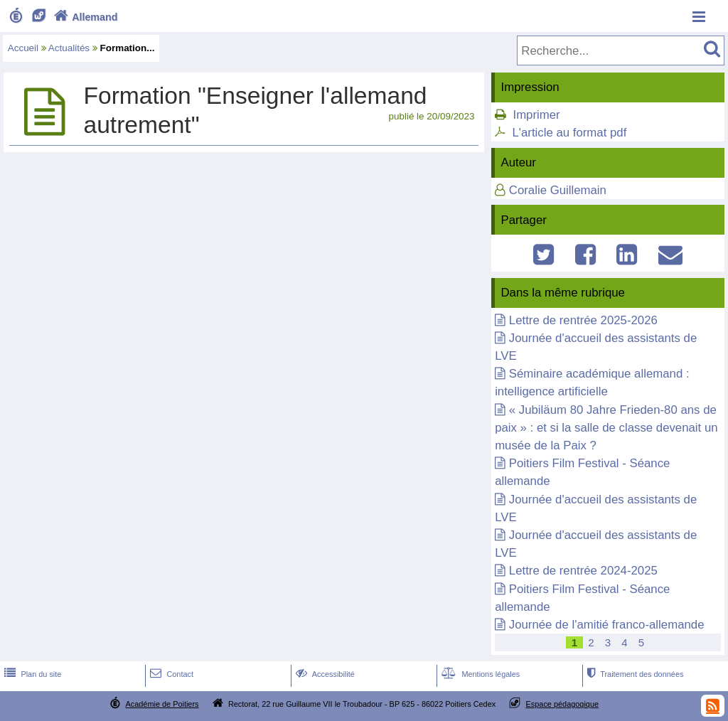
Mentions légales (479, 674)
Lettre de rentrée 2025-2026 (583, 320)
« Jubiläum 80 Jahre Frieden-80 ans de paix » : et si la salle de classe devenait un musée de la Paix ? (606, 428)
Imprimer (536, 115)
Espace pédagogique (563, 704)
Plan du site (31, 674)
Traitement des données (634, 674)
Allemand (84, 17)
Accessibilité (324, 674)
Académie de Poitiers (162, 704)
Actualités (69, 48)
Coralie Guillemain (558, 190)
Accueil (23, 48)
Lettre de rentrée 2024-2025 (583, 571)
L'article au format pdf (569, 133)
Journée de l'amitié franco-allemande (607, 625)
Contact (170, 674)
